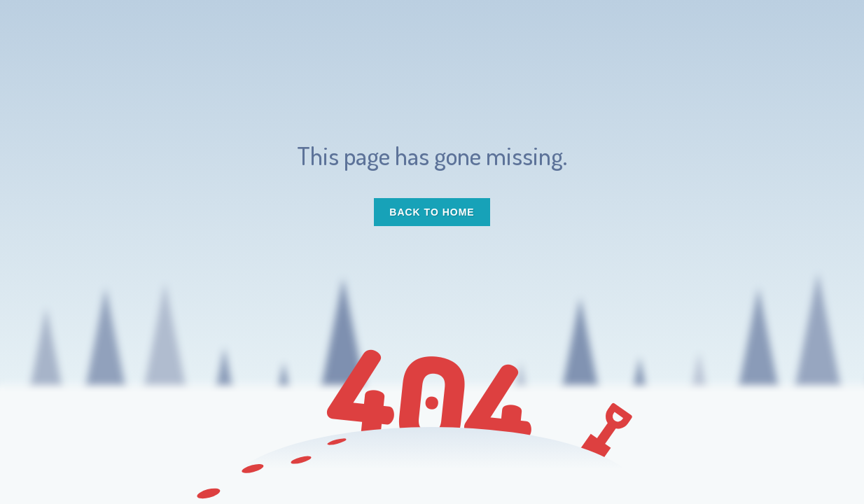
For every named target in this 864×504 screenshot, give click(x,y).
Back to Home (432, 212)
